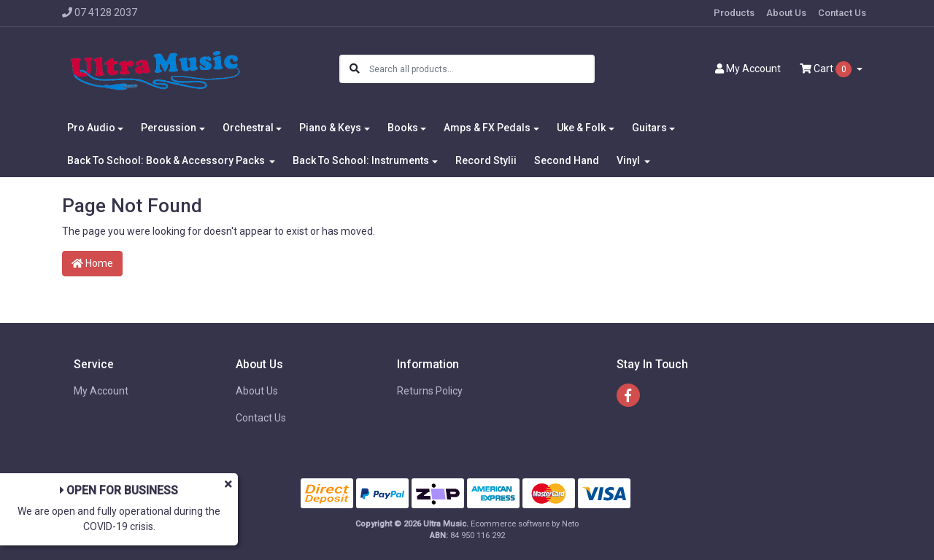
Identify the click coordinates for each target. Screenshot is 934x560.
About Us (786, 13)
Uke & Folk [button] (581, 128)
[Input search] (481, 69)
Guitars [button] (649, 128)
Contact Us (842, 13)
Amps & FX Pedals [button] (487, 128)
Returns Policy (430, 391)
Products (734, 13)
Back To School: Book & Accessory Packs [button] (167, 160)
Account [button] (748, 69)
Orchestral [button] (248, 128)
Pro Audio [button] (91, 128)
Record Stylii (486, 160)
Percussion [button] (169, 128)
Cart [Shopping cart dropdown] (827, 69)
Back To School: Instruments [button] (361, 160)
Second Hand (567, 160)
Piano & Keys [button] (330, 128)
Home (92, 263)
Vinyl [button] (629, 160)
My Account (101, 391)
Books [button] (403, 128)
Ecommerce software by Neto (525, 524)
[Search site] (355, 69)
